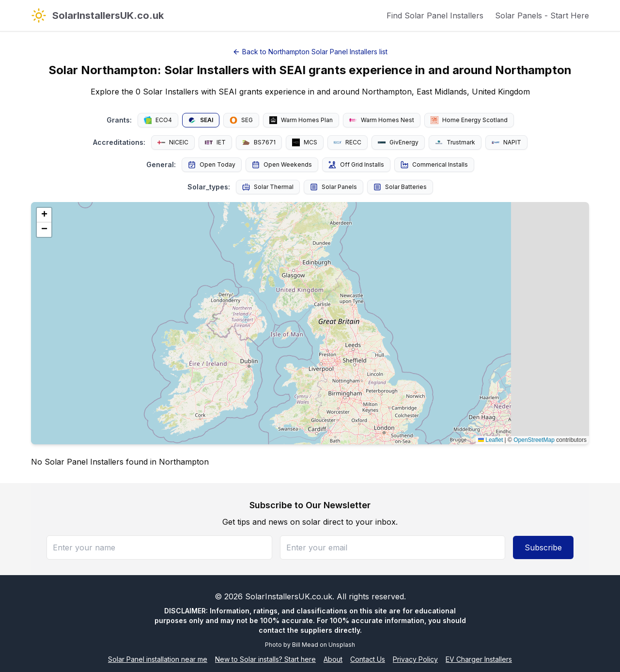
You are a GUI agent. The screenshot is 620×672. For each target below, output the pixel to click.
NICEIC (173, 142)
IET (215, 142)
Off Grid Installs (356, 165)
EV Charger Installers (479, 659)
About (333, 659)
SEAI (201, 120)
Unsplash (342, 645)
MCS (305, 142)
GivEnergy (398, 142)
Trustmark (455, 142)
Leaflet (490, 440)
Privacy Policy (415, 659)
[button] (44, 215)
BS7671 (259, 142)
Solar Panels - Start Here (542, 16)
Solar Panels (333, 187)
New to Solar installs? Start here (265, 659)
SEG (241, 120)
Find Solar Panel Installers (435, 16)
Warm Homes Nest (382, 120)
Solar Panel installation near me (158, 659)
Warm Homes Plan (301, 120)
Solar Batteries (400, 187)
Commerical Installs (434, 165)
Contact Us (368, 659)
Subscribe (543, 547)
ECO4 (158, 120)
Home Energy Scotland (469, 120)
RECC (348, 142)
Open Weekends (282, 165)
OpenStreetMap (534, 440)
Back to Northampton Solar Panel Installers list (310, 52)
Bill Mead (305, 645)
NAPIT (506, 142)
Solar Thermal (268, 187)
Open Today (212, 165)
